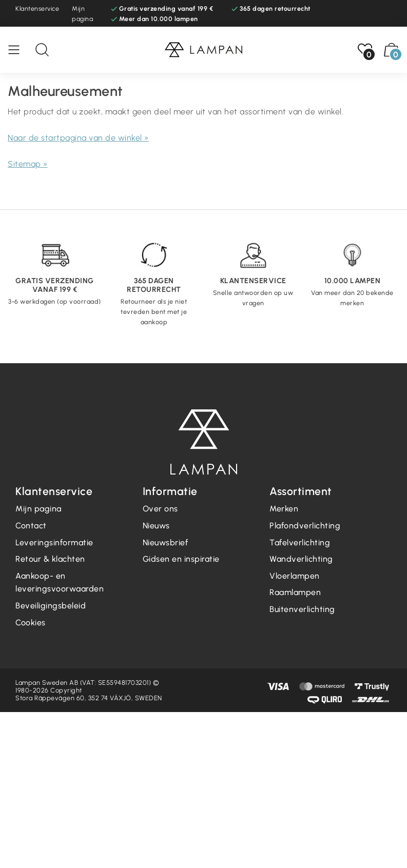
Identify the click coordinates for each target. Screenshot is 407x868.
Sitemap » (28, 164)
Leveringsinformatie (54, 542)
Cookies (31, 623)
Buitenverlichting (302, 609)
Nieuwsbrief (166, 542)
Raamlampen (295, 592)
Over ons (160, 509)
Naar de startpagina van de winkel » (78, 138)
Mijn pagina (82, 14)
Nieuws (156, 526)
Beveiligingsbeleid (51, 606)
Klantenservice (37, 8)
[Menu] (19, 50)
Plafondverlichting (305, 526)
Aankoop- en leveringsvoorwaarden (60, 583)
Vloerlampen (295, 576)
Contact (31, 526)
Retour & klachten (50, 559)
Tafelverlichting (300, 542)
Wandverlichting (301, 559)
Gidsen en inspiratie (181, 559)
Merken (284, 509)
